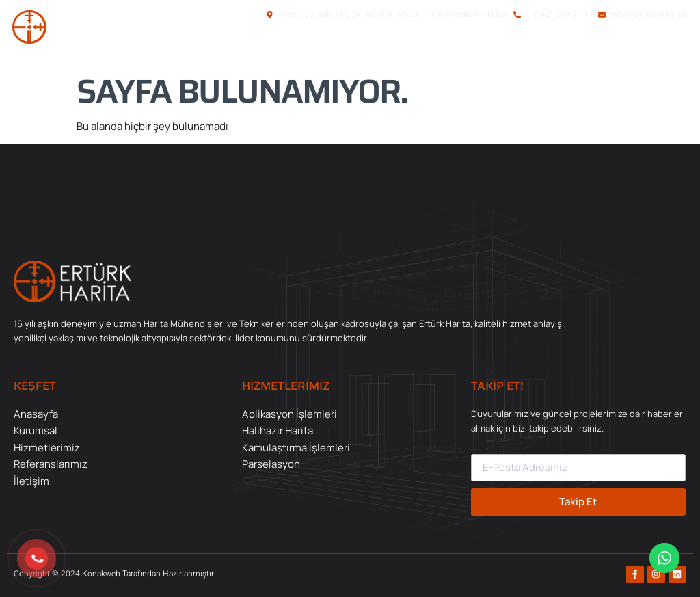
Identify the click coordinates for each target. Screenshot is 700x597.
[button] (617, 50)
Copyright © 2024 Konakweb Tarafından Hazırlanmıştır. (115, 574)
